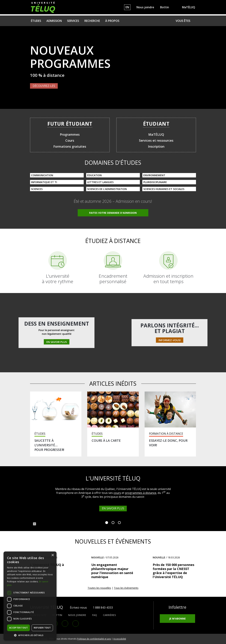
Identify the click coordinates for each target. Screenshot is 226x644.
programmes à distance (141, 493)
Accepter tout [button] (18, 628)
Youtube (65, 624)
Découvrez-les (44, 86)
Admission (54, 21)
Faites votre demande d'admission (113, 213)
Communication (42, 175)
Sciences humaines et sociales (164, 189)
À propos (112, 21)
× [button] (53, 555)
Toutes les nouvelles (99, 588)
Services (73, 21)
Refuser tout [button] (42, 628)
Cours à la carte (106, 440)
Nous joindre (145, 7)
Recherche (92, 21)
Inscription (156, 147)
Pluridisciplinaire (155, 182)
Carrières (109, 615)
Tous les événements (126, 588)
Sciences (37, 189)
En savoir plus (57, 342)
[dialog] (30, 596)
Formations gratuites (70, 147)
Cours (70, 141)
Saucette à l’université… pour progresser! (49, 445)
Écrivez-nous (78, 608)
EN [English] (127, 7)
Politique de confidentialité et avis (94, 639)
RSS (76, 624)
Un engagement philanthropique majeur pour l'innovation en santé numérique (112, 571)
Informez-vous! (170, 340)
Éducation (94, 175)
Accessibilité (120, 639)
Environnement (154, 175)
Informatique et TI (44, 182)
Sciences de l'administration (107, 189)
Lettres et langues (100, 182)
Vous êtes (183, 21)
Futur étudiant (70, 124)
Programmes (70, 135)
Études (36, 21)
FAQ (95, 615)
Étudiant (156, 124)
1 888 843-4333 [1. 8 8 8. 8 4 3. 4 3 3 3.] (103, 608)
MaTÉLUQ (189, 7)
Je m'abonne (177, 619)
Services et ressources (156, 141)
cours (117, 493)
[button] (30, 635)
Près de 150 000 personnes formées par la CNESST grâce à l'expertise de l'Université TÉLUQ (173, 571)
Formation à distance (166, 434)
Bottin (165, 7)
